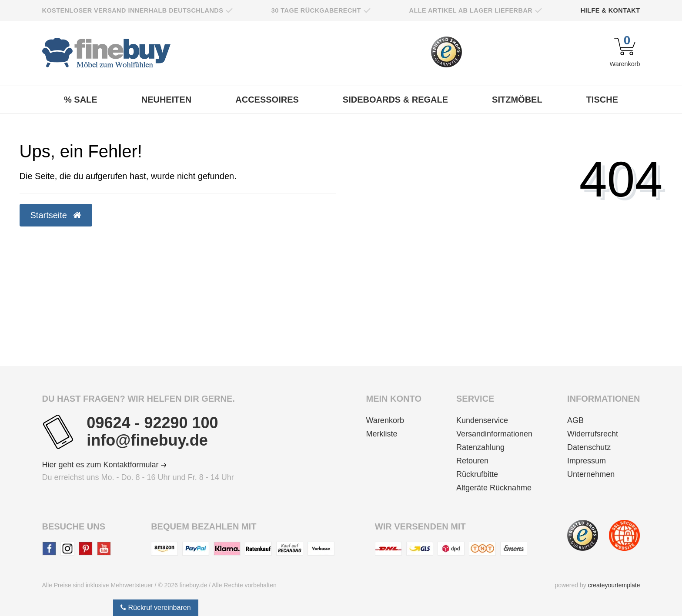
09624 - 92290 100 (152, 423)
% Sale (81, 100)
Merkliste (382, 434)
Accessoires (267, 100)
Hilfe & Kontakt (610, 10)
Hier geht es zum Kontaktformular (104, 465)
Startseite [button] (56, 215)
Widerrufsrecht (593, 434)
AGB (575, 420)
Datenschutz (589, 447)
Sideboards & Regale (395, 100)
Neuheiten (167, 100)
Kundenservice (482, 420)
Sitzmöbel (517, 100)
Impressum (587, 461)
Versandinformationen (494, 434)
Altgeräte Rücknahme (494, 488)
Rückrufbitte (477, 474)
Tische (602, 100)
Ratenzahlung (480, 447)
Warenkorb (385, 420)
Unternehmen (591, 474)
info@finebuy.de (147, 440)
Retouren (472, 461)
